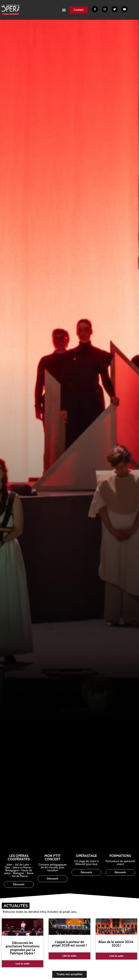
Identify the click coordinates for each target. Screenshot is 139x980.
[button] (64, 10)
